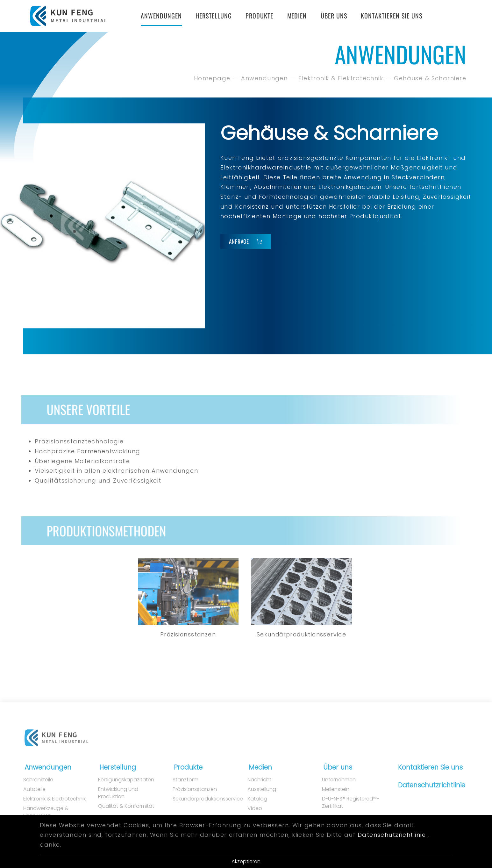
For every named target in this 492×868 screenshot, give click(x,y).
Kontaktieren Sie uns (392, 16)
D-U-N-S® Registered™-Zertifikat (344, 803)
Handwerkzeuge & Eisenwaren (39, 812)
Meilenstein (329, 789)
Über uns (334, 16)
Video (248, 808)
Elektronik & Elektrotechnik (341, 78)
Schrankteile (32, 780)
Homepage (213, 78)
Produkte (259, 16)
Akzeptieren (246, 861)
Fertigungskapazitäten (119, 780)
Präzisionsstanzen (188, 789)
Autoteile (28, 789)
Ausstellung (255, 789)
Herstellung (214, 16)
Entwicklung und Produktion (111, 793)
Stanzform (179, 780)
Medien (297, 16)
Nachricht (253, 780)
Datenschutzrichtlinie (428, 785)
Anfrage (246, 241)
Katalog (251, 799)
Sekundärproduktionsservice (200, 799)
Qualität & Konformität (119, 806)
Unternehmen (332, 780)
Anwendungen (161, 16)
